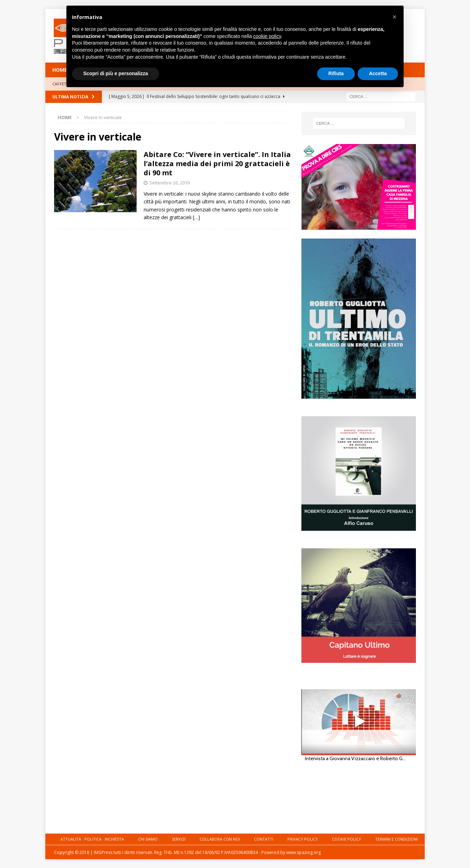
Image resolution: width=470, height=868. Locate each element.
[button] (394, 17)
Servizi (179, 839)
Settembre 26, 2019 (169, 183)
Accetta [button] (378, 73)
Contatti (264, 839)
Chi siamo (148, 839)
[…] (196, 217)
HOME (60, 70)
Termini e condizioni (396, 839)
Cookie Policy (347, 839)
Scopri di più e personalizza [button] (116, 73)
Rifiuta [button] (336, 73)
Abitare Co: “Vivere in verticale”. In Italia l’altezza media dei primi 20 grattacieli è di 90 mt (217, 164)
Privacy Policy (303, 839)
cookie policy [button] (267, 36)
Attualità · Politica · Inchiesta (92, 839)
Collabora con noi (220, 839)
